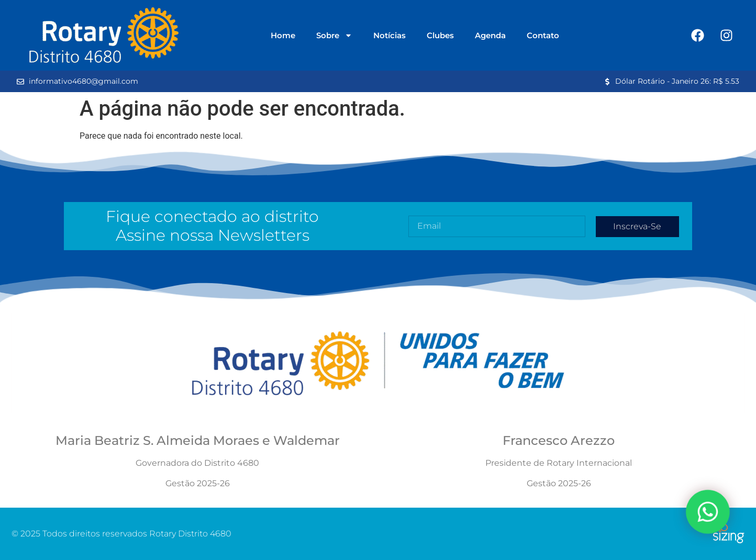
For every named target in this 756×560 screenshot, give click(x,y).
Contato (543, 35)
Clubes (440, 35)
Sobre (334, 35)
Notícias (390, 35)
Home (283, 35)
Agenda (490, 35)
